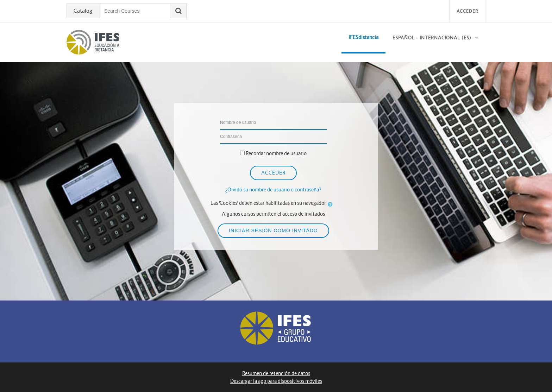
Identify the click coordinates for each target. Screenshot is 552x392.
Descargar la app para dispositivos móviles (276, 381)
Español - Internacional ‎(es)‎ (432, 38)
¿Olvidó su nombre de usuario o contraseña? (273, 190)
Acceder (467, 11)
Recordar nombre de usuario (276, 153)
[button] (332, 204)
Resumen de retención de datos (276, 373)
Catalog (83, 11)
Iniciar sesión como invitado (273, 230)
